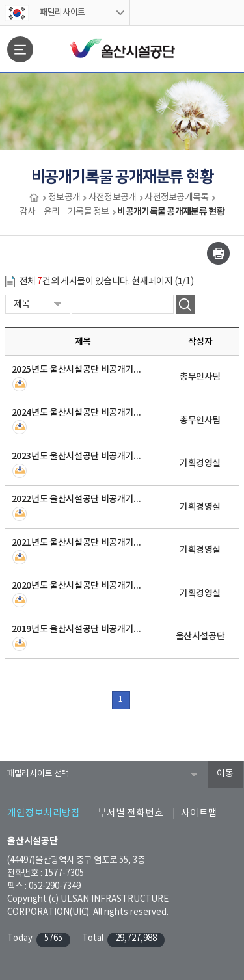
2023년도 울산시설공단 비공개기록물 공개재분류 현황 (77, 456)
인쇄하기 (218, 253)
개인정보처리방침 (44, 813)
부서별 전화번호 (130, 813)
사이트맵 (199, 813)
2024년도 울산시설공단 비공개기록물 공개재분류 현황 (77, 413)
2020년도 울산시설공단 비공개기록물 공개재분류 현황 (77, 586)
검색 (185, 304)
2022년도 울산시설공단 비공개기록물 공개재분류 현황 (77, 499)
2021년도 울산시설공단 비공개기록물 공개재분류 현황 (77, 543)
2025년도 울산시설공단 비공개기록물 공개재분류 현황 (77, 370)
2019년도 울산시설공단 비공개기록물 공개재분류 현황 (77, 629)
